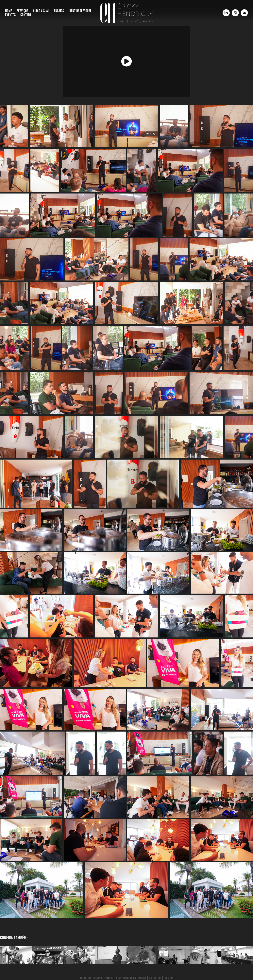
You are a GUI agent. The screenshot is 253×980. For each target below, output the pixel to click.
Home (9, 11)
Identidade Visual (80, 11)
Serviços (22, 11)
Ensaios (59, 11)
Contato (26, 15)
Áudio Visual (41, 11)
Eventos (10, 15)
